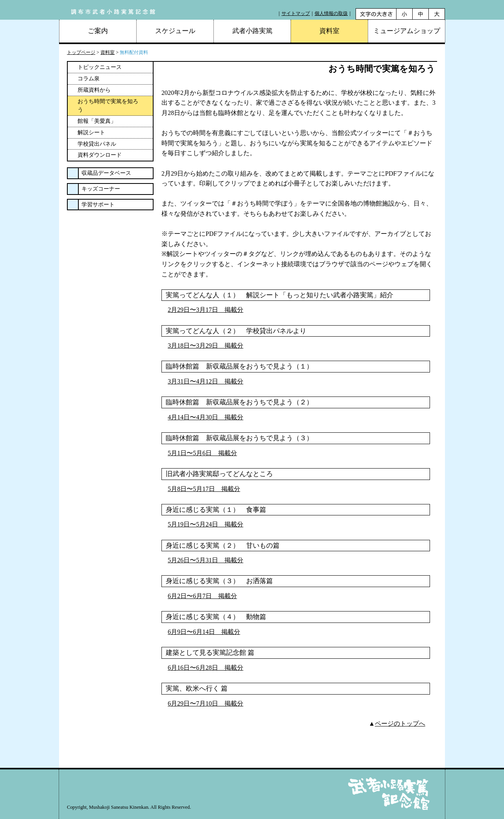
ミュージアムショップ (407, 31)
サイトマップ (296, 13)
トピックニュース (100, 67)
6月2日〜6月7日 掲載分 (202, 596)
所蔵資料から (94, 90)
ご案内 (98, 31)
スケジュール (175, 31)
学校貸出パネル (97, 144)
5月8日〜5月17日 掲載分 (204, 489)
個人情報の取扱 (331, 13)
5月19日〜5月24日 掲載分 (206, 524)
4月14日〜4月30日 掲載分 (206, 417)
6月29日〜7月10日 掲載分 (206, 703)
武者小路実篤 (252, 31)
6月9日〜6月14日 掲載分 (204, 632)
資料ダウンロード (100, 155)
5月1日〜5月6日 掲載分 (202, 453)
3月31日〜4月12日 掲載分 (206, 381)
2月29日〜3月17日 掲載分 (206, 310)
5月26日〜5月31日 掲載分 (206, 560)
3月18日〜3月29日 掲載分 (206, 346)
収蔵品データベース (106, 173)
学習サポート (98, 205)
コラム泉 (89, 79)
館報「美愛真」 (97, 121)
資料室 (107, 52)
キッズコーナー (101, 189)
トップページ (81, 52)
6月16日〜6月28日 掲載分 (206, 668)
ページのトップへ (400, 724)
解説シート (91, 132)
